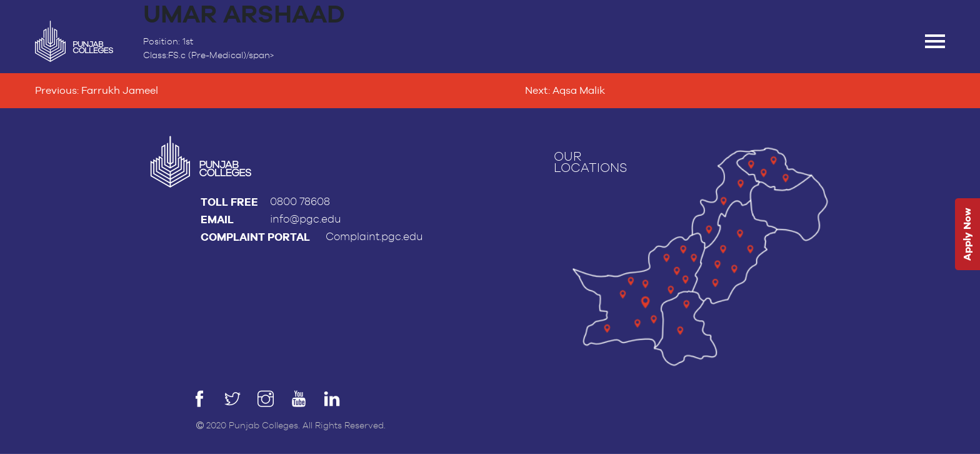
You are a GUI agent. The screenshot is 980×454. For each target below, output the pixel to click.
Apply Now (967, 235)
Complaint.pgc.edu (374, 237)
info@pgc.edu (306, 219)
